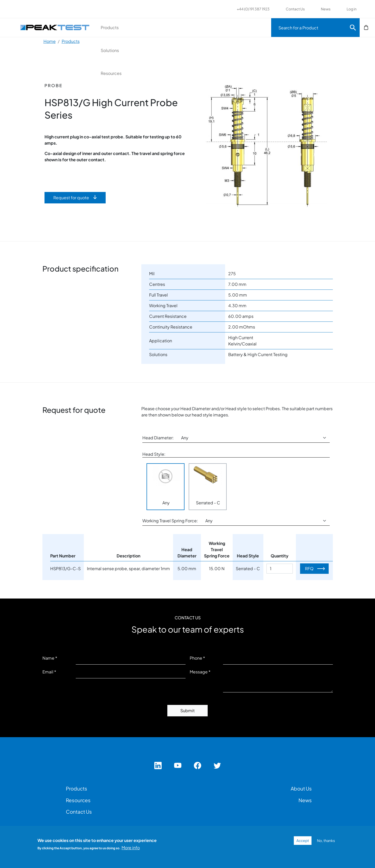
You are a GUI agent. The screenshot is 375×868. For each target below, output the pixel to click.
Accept (303, 840)
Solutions (180, 27)
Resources (230, 27)
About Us (301, 788)
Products (131, 27)
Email (48, 672)
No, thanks (326, 840)
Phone (196, 658)
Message (199, 672)
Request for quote (71, 198)
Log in (352, 9)
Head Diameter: (158, 438)
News (326, 9)
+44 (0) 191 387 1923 (253, 9)
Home (50, 41)
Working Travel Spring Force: (170, 521)
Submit (187, 711)
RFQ (309, 568)
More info (131, 848)
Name (48, 658)
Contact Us (295, 9)
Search (353, 28)
